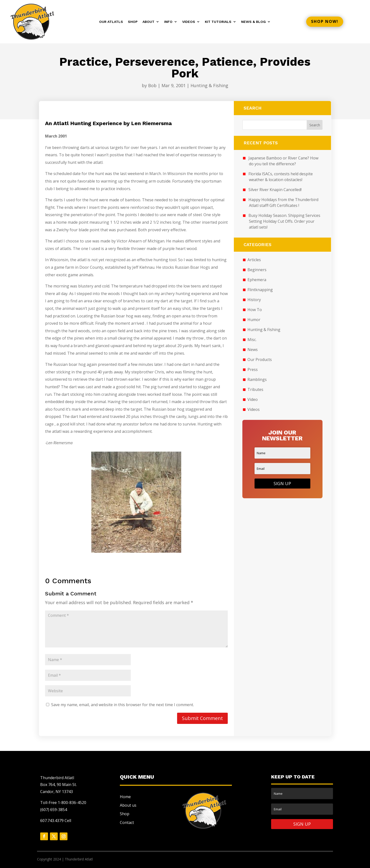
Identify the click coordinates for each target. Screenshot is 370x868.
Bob (152, 85)
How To (255, 310)
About (148, 22)
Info (168, 22)
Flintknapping (260, 290)
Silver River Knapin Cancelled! (275, 190)
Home (125, 797)
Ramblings (257, 379)
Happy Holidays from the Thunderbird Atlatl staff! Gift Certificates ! (283, 203)
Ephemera (257, 280)
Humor (254, 320)
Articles (254, 260)
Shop (133, 22)
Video (253, 399)
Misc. (252, 340)
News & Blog (253, 22)
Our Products (260, 360)
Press (253, 369)
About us (128, 805)
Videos (189, 22)
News (253, 350)
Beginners (257, 270)
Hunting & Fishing (209, 85)
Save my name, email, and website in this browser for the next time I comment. (123, 705)
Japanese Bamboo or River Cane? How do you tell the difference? (283, 161)
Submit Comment (202, 718)
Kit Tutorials (218, 22)
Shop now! (325, 21)
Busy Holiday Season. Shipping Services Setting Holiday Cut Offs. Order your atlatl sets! (284, 221)
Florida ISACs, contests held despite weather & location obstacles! (281, 177)
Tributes (255, 389)
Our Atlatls (111, 22)
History (254, 300)
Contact (127, 822)
